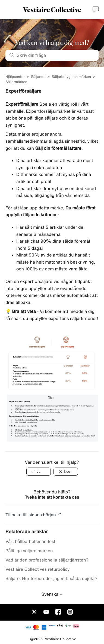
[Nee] (66, 472)
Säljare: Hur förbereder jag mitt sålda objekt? (51, 578)
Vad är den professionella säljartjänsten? (47, 560)
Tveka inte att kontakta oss (52, 497)
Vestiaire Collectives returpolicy (38, 569)
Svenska (52, 594)
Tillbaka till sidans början (34, 514)
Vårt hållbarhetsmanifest (30, 541)
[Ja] (39, 472)
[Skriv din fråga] (52, 55)
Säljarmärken (16, 82)
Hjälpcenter (15, 77)
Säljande (38, 77)
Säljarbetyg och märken (72, 77)
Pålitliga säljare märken (29, 551)
